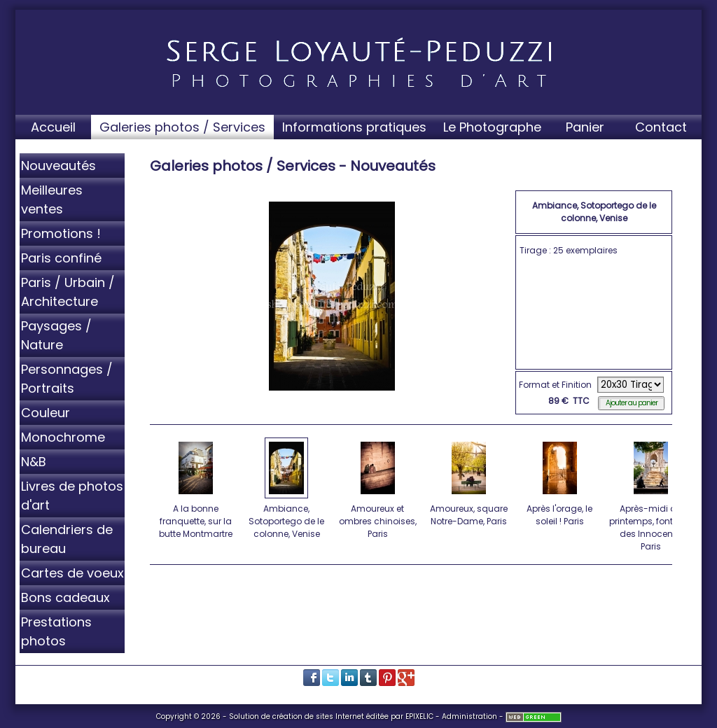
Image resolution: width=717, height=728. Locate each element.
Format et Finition (555, 385)
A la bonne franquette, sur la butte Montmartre (196, 488)
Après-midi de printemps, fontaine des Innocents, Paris (651, 494)
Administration (469, 716)
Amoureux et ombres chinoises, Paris (378, 488)
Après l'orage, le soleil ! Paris (561, 482)
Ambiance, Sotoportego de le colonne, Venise (287, 488)
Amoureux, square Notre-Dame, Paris (469, 482)
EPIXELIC (419, 716)
